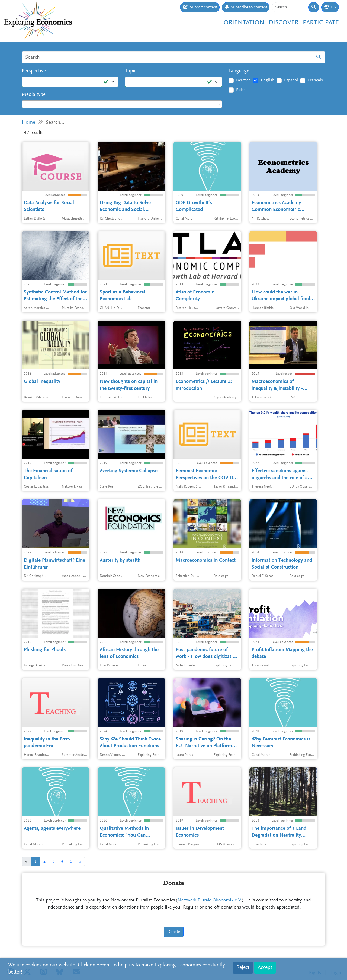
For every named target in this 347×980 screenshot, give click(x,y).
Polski (241, 90)
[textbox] (122, 104)
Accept (265, 968)
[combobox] (122, 104)
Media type (34, 95)
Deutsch (243, 80)
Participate (321, 23)
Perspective (34, 71)
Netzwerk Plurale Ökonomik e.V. (210, 900)
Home (28, 122)
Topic (131, 71)
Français (315, 80)
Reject (243, 968)
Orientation (244, 23)
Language (239, 71)
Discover (284, 23)
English (268, 80)
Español (291, 80)
